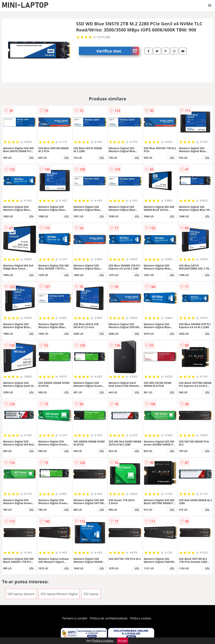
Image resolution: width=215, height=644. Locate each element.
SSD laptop (91, 594)
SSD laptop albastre (21, 594)
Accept (123, 641)
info (31, 157)
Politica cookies (141, 618)
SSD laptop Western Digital (59, 594)
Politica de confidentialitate (109, 618)
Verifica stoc (118, 51)
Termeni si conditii (75, 618)
